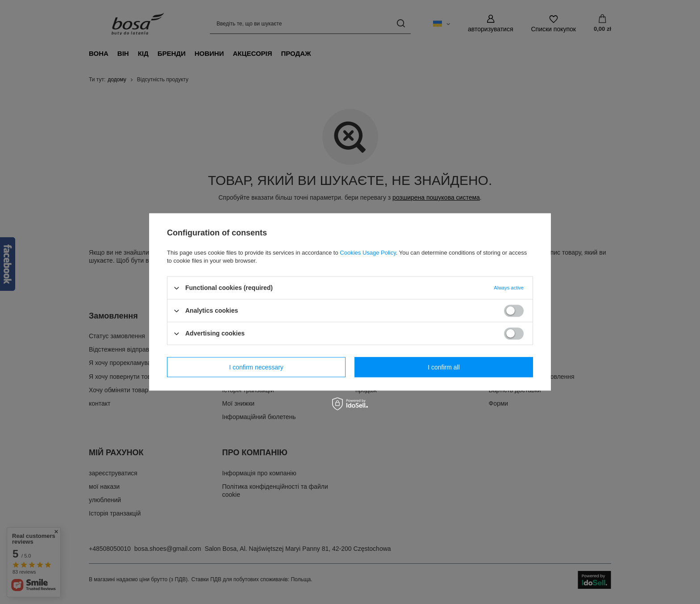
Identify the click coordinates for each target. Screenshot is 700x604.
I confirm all (444, 367)
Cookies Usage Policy (368, 253)
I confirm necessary (256, 367)
